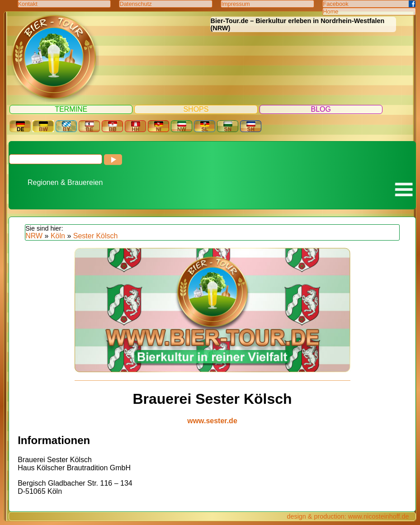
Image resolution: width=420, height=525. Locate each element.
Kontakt (28, 4)
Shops (196, 109)
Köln (58, 236)
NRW (34, 236)
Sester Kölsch (96, 236)
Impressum (235, 4)
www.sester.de (212, 421)
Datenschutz (135, 4)
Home (330, 12)
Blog (321, 109)
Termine (71, 109)
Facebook (335, 4)
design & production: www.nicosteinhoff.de (348, 516)
